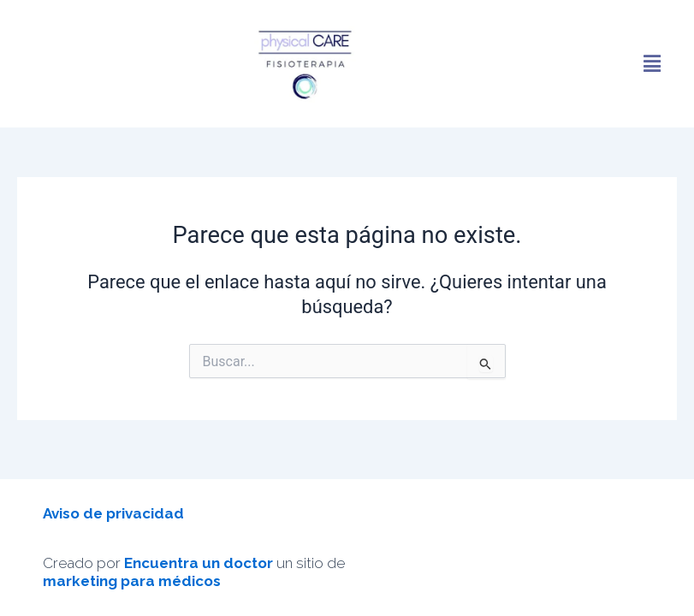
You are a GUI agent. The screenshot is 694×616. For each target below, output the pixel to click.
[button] (652, 63)
